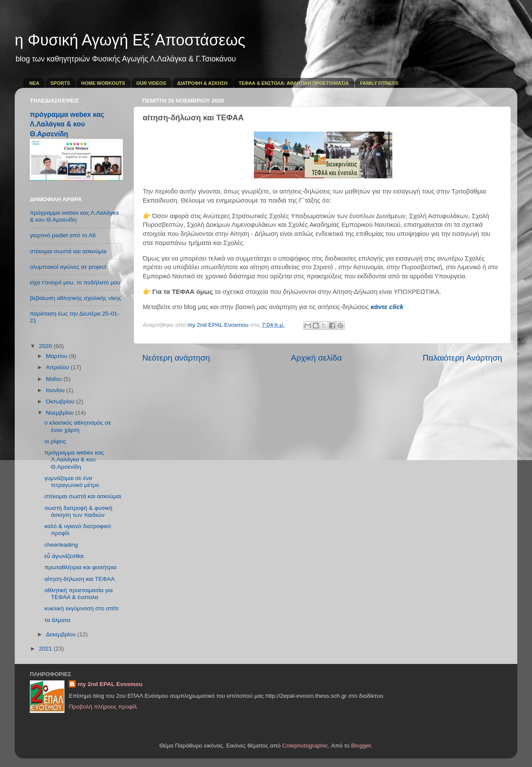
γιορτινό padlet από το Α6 (63, 235)
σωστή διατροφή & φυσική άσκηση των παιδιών (79, 511)
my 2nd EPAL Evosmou (110, 684)
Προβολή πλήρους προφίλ (103, 707)
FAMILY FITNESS (379, 83)
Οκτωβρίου (61, 401)
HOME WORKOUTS (103, 83)
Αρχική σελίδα (317, 358)
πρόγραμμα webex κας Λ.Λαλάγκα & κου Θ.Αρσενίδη (67, 124)
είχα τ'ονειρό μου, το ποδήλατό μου (75, 282)
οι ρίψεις (55, 441)
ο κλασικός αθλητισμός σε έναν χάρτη (78, 426)
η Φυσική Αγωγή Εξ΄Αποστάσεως (130, 40)
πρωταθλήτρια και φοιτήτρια (80, 567)
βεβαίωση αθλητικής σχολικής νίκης (76, 298)
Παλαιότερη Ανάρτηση (462, 358)
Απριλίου (58, 367)
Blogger (361, 746)
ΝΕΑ (34, 83)
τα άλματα (58, 620)
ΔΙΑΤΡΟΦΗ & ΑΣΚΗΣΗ (202, 83)
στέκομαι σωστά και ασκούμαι (68, 251)
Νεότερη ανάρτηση (176, 358)
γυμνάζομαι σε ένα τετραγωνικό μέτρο (72, 482)
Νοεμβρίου (61, 413)
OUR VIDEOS (151, 83)
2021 (46, 649)
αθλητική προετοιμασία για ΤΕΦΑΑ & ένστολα (79, 594)
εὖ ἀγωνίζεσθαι (64, 556)
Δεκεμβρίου (62, 634)
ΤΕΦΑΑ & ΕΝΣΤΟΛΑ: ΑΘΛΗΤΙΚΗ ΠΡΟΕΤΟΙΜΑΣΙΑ (294, 83)
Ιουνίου (56, 390)
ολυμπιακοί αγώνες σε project (68, 267)
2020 (46, 346)
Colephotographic (305, 746)
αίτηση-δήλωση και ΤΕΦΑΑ (80, 579)
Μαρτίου (58, 356)
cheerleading (61, 545)
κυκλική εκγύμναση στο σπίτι (82, 608)
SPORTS (60, 83)
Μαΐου (55, 379)
